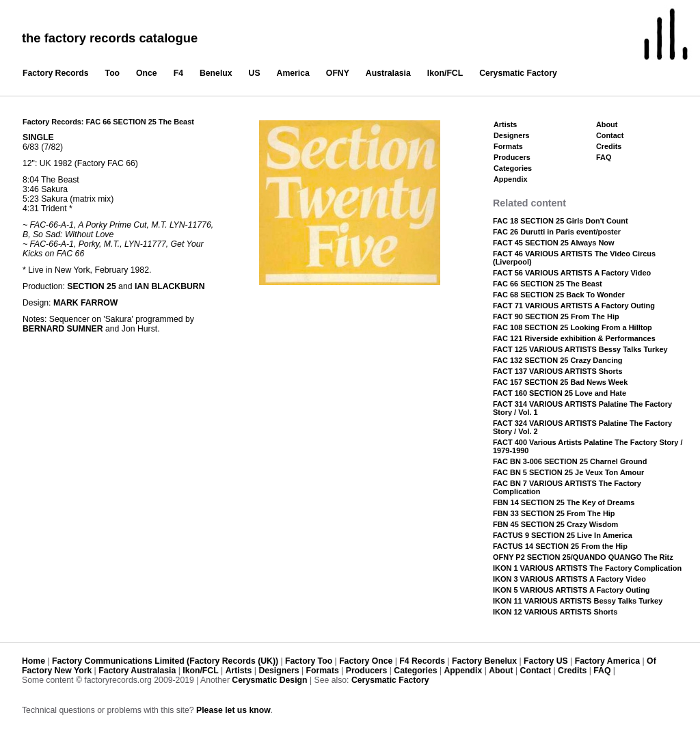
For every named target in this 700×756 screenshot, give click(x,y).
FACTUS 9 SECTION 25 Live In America (563, 535)
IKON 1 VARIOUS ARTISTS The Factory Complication (587, 568)
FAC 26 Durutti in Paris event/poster (557, 232)
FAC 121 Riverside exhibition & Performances (574, 338)
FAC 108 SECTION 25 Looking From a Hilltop (573, 327)
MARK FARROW (85, 303)
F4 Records (422, 661)
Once (147, 73)
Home (33, 661)
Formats (508, 146)
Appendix (510, 179)
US (255, 73)
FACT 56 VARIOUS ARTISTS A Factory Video (572, 273)
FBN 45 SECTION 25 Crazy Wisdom (555, 524)
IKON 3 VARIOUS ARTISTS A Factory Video (569, 579)
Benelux (216, 73)
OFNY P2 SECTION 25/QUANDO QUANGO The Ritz (583, 557)
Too (113, 73)
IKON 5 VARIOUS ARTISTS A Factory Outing (571, 590)
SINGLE (38, 137)
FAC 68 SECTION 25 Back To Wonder (559, 295)
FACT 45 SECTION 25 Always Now (554, 243)
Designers (512, 135)
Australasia (388, 73)
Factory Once (366, 661)
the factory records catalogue (110, 38)
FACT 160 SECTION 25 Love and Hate (560, 393)
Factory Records (56, 73)
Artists (505, 124)
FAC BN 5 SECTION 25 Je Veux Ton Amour (568, 472)
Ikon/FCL (445, 73)
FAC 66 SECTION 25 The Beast (548, 284)
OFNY (338, 73)
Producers (512, 157)
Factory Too (309, 661)
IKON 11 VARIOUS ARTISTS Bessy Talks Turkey (578, 601)
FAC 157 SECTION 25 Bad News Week (560, 382)
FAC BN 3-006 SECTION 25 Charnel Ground (570, 461)
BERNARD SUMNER (63, 329)
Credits (609, 146)
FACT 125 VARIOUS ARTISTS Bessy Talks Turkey (580, 349)
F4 (178, 73)
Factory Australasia (137, 671)
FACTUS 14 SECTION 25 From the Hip (560, 546)
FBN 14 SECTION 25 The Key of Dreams (564, 502)
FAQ (604, 157)
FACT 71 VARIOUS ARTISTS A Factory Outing (574, 306)
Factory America (607, 661)
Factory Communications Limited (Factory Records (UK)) (165, 661)
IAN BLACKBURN (170, 286)
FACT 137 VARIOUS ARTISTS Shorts (558, 371)
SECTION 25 (91, 286)
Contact (610, 135)
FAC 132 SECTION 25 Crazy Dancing (558, 360)
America (293, 73)
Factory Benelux (484, 661)
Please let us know (233, 710)
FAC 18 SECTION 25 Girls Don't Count (561, 221)
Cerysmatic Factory (518, 73)
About (607, 124)
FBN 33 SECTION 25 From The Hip (554, 513)
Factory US (546, 661)
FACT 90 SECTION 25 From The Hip (556, 316)
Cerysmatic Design (269, 680)
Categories (513, 168)
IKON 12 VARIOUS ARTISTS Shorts (555, 612)
